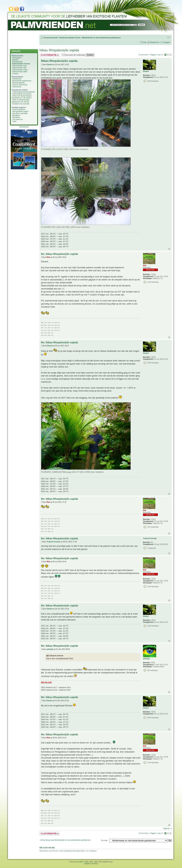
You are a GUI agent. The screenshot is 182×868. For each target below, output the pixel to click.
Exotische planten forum (70, 38)
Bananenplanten (19, 83)
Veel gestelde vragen (20, 111)
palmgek (50, 649)
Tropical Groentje (53, 542)
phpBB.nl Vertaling (91, 864)
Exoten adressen (19, 109)
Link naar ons (17, 119)
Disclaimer (16, 117)
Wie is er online (47, 848)
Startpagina (17, 58)
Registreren (155, 42)
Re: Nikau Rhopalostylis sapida (59, 254)
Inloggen (167, 42)
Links (14, 121)
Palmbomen (17, 79)
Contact (15, 74)
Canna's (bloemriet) (20, 85)
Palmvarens (17, 87)
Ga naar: (104, 840)
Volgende (166, 828)
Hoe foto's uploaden (20, 113)
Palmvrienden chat (19, 66)
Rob (48, 257)
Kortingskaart (17, 62)
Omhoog (169, 249)
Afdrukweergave (168, 37)
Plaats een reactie (50, 55)
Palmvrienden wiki (19, 68)
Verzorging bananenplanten (24, 92)
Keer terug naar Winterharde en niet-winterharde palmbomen (66, 840)
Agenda (15, 60)
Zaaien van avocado (22, 104)
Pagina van (156, 55)
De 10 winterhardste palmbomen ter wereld (21, 101)
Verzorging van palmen (23, 94)
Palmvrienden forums (21, 64)
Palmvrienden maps (20, 70)
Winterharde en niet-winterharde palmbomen (101, 38)
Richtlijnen (16, 115)
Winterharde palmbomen (22, 81)
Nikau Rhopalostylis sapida (59, 50)
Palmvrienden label (20, 72)
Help (145, 42)
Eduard (49, 65)
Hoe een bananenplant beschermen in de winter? (22, 97)
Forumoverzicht (51, 38)
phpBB (80, 862)
